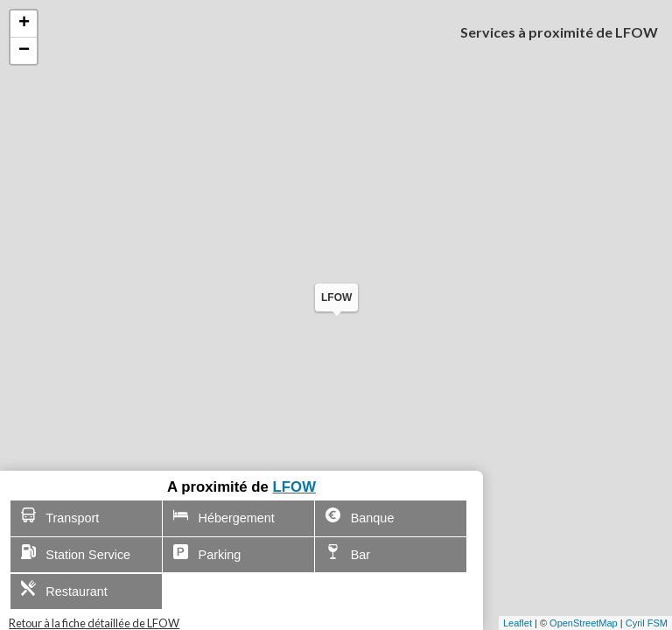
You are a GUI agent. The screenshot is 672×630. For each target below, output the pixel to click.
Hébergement (224, 516)
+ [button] (24, 24)
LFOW (294, 487)
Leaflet (518, 623)
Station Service (76, 553)
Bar (348, 553)
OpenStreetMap (584, 623)
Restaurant (64, 589)
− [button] (24, 51)
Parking (207, 553)
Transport (60, 516)
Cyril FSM (647, 623)
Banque (360, 516)
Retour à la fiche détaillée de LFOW (94, 623)
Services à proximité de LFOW (559, 32)
